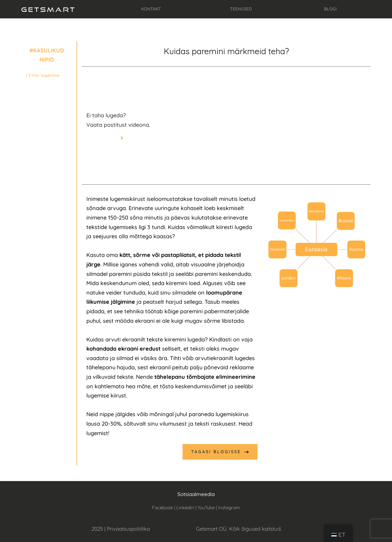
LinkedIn (185, 508)
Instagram (229, 508)
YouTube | (208, 508)
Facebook (162, 508)
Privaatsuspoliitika (128, 529)
